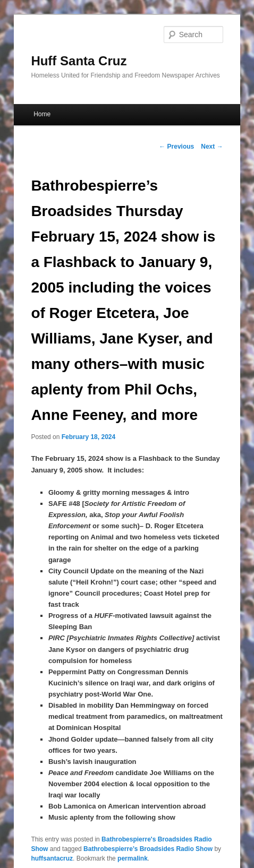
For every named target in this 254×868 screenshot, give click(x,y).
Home (42, 114)
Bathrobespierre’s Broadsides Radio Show (148, 849)
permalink (133, 858)
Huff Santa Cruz (79, 61)
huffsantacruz (52, 858)
